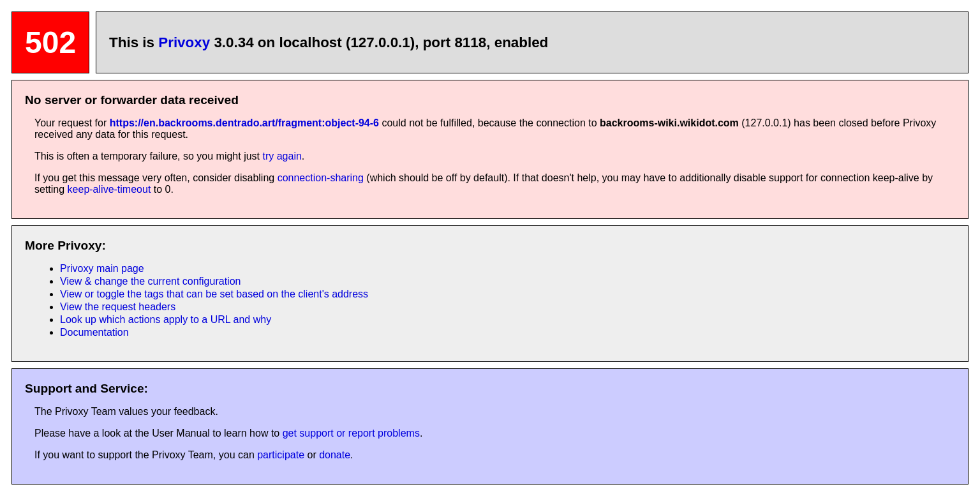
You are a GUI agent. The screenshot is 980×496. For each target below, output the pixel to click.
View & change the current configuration (150, 281)
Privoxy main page (102, 268)
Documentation (94, 332)
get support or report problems (351, 433)
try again (282, 156)
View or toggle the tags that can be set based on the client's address (214, 294)
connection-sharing (321, 178)
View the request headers (118, 307)
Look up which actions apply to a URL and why (166, 319)
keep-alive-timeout (109, 189)
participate (281, 455)
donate (335, 455)
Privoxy (184, 42)
